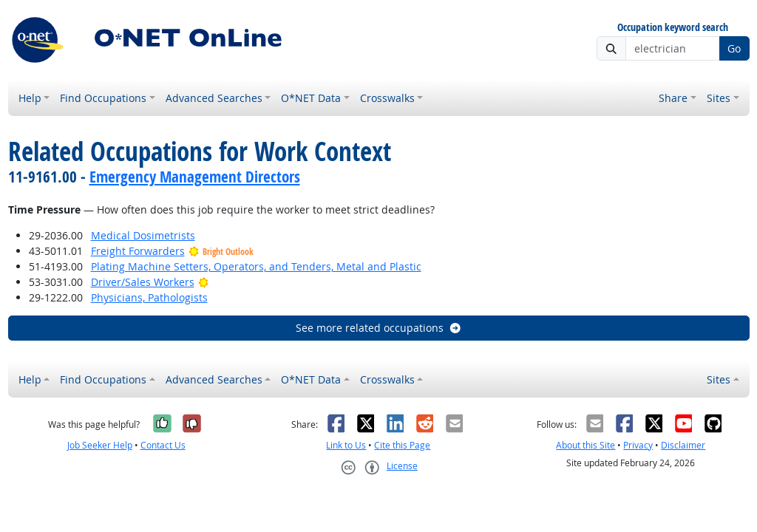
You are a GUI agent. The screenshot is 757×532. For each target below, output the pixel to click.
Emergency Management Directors (195, 177)
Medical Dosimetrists (143, 235)
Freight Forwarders (138, 251)
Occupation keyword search (673, 28)
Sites (719, 98)
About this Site (585, 445)
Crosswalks (387, 98)
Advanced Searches (214, 98)
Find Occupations (103, 98)
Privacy (638, 445)
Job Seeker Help (100, 445)
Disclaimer (683, 445)
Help (30, 98)
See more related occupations (379, 328)
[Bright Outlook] (204, 282)
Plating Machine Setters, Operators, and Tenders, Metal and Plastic (256, 266)
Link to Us (346, 445)
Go (734, 48)
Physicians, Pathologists (149, 297)
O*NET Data (311, 98)
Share (673, 98)
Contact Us (163, 445)
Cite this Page (402, 445)
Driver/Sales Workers (143, 282)
